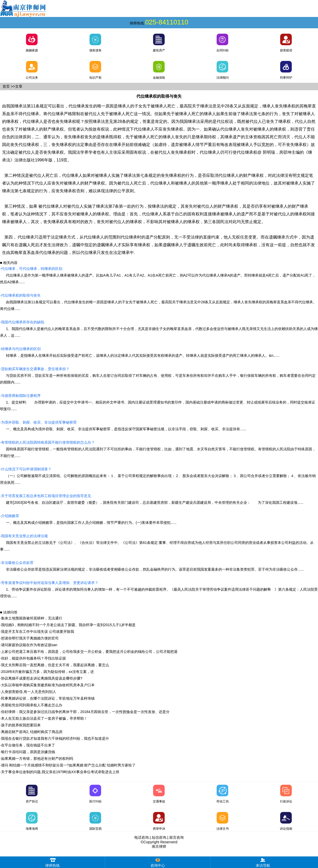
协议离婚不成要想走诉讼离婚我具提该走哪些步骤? (42, 678)
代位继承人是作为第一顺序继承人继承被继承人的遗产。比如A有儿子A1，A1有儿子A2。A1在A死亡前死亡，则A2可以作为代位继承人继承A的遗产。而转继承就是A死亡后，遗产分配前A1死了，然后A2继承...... (158, 275)
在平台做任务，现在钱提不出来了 (28, 745)
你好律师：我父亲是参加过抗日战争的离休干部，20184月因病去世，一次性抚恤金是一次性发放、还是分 (85, 712)
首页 (6, 86)
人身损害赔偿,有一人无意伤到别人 (29, 692)
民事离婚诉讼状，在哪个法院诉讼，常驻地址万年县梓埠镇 (48, 698)
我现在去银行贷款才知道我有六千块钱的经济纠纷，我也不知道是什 (55, 738)
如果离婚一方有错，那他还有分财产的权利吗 (37, 759)
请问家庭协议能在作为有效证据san (29, 645)
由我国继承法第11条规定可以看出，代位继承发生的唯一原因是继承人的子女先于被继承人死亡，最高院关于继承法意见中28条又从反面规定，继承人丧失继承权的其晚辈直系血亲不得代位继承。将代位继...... (158, 302)
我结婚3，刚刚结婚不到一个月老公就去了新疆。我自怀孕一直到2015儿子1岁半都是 (68, 625)
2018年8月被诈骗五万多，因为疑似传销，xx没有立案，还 (47, 672)
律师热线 (52, 862)
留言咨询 (176, 837)
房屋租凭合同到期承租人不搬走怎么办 (32, 705)
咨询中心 (158, 862)
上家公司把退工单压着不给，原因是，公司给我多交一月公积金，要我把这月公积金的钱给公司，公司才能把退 (89, 652)
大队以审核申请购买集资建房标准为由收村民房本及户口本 (48, 685)
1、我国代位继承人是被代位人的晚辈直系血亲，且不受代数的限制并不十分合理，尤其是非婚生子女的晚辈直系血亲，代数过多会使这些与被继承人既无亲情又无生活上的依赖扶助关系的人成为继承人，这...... (159, 329)
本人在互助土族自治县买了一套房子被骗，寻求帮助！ (44, 718)
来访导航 (263, 862)
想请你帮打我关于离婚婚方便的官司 (30, 638)
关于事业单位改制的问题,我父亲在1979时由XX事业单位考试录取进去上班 (60, 772)
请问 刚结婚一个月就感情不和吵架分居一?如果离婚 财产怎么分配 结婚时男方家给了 (68, 765)
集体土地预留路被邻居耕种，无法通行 (32, 618)
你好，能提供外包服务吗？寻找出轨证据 (33, 658)
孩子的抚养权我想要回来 (21, 725)
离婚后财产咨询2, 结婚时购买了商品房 (32, 732)
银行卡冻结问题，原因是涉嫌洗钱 (28, 752)
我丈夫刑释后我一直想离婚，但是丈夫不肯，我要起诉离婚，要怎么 (55, 665)
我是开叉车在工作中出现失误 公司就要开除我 (38, 632)
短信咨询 (159, 837)
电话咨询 (142, 837)
